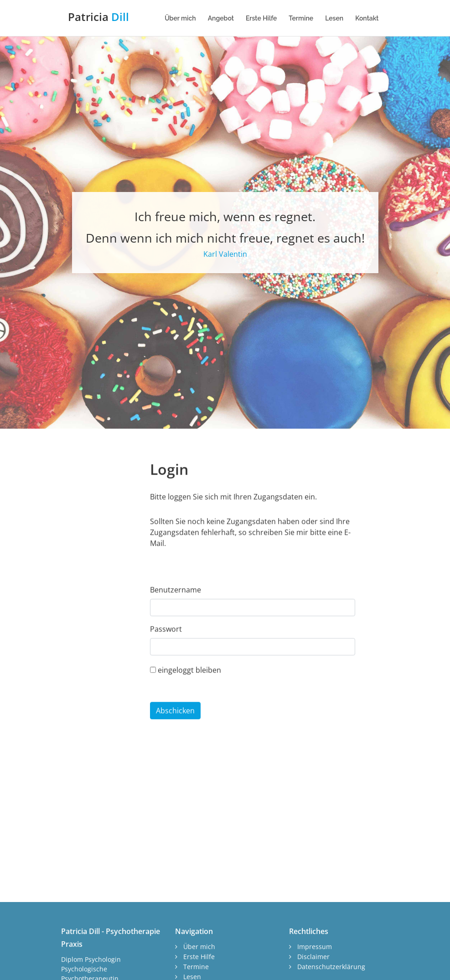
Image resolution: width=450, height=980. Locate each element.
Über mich (180, 18)
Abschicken (175, 746)
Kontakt (367, 18)
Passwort (166, 664)
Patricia (98, 17)
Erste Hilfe (261, 18)
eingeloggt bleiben (186, 704)
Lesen (334, 18)
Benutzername (176, 625)
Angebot (221, 18)
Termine (301, 18)
